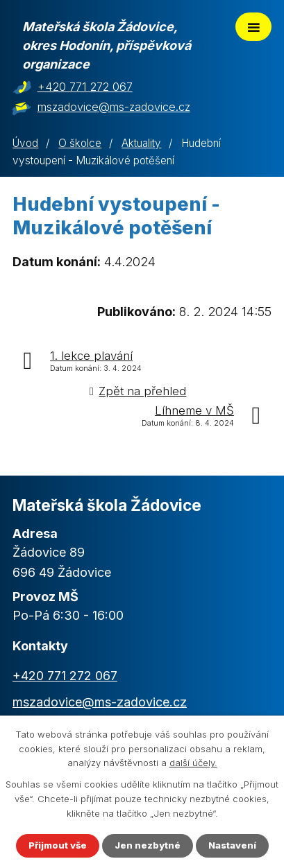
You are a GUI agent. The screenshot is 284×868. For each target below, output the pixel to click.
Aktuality (141, 143)
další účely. (193, 763)
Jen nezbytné (148, 845)
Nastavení (232, 845)
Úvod (25, 143)
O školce (80, 143)
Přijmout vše (58, 845)
